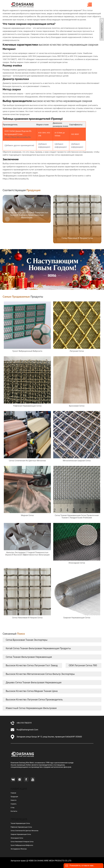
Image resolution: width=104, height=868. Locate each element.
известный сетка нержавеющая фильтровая (31, 708)
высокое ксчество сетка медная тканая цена (32, 691)
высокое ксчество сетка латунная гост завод (32, 665)
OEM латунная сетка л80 (83, 665)
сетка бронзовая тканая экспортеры (27, 640)
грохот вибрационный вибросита (22, 845)
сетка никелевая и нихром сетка (22, 842)
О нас (13, 808)
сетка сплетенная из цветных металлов (25, 831)
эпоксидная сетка (17, 838)
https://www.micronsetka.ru (18, 137)
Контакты (14, 811)
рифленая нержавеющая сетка (21, 827)
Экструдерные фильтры (19, 849)
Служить (14, 804)
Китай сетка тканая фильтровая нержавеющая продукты (38, 648)
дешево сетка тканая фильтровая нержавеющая (34, 682)
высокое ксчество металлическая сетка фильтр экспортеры (40, 674)
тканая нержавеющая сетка (20, 823)
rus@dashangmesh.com (27, 730)
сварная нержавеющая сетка (21, 834)
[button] (97, 219)
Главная (13, 793)
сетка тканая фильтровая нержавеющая (29, 657)
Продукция (14, 797)
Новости (14, 800)
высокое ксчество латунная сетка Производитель (34, 700)
